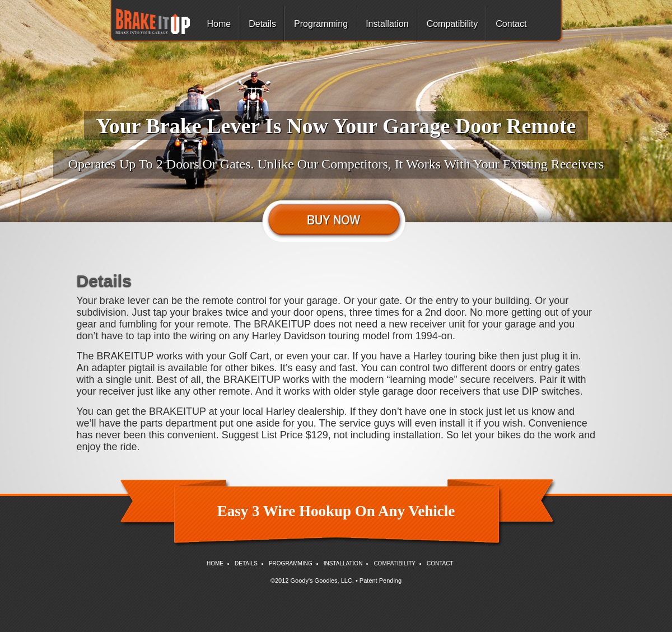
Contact (511, 24)
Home (219, 24)
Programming (321, 24)
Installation (387, 24)
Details (262, 24)
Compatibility (452, 24)
